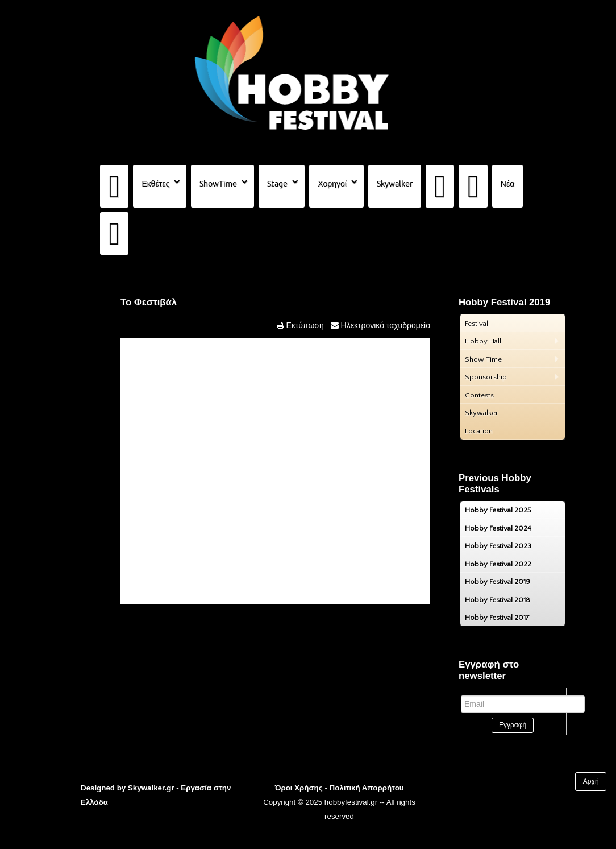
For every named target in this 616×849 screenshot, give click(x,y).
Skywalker (395, 184)
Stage (277, 184)
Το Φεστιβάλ (149, 302)
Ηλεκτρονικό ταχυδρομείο (384, 325)
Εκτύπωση (304, 325)
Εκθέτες (155, 184)
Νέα (507, 184)
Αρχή (591, 781)
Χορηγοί (332, 184)
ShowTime (218, 184)
